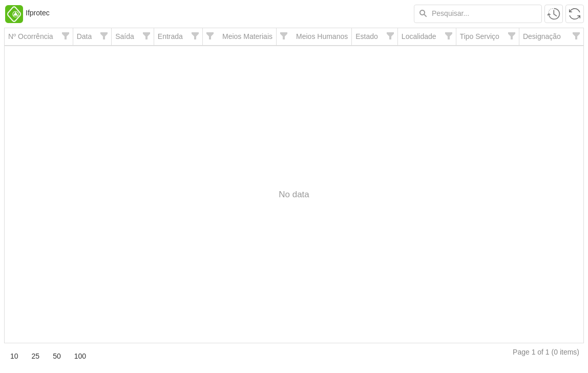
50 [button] (57, 356)
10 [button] (14, 356)
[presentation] (294, 194)
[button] (554, 14)
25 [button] (36, 356)
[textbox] (478, 14)
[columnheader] (39, 37)
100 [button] (80, 356)
